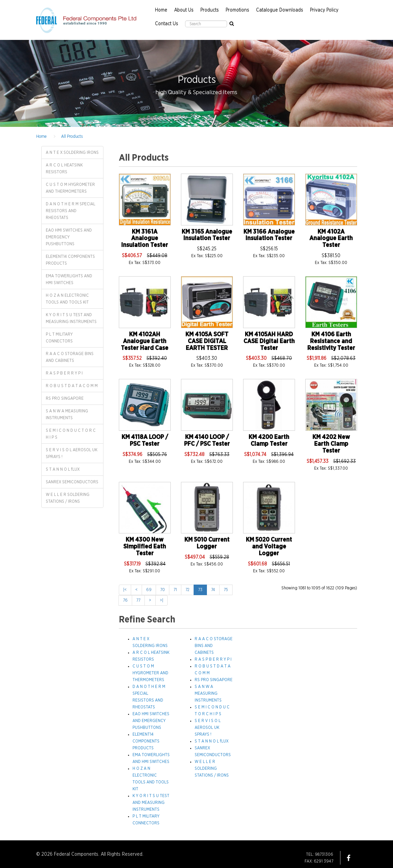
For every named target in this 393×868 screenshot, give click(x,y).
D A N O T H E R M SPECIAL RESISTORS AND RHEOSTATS (71, 211)
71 (175, 590)
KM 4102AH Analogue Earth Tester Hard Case (145, 341)
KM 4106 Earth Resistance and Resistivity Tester (331, 341)
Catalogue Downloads (280, 10)
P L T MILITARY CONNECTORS (59, 338)
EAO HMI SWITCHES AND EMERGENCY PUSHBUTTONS (69, 237)
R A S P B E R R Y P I (64, 373)
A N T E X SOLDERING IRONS (72, 152)
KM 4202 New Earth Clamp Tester (331, 444)
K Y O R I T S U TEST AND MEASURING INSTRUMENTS (71, 318)
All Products (72, 136)
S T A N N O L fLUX (63, 469)
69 (149, 590)
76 (125, 600)
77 (138, 600)
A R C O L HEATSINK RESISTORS (64, 168)
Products (210, 10)
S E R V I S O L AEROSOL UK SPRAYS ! (72, 453)
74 (213, 590)
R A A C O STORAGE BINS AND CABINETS (70, 357)
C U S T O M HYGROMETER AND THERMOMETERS (70, 188)
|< (125, 590)
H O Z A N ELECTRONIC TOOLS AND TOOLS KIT (67, 299)
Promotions (237, 10)
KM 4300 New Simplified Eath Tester (145, 547)
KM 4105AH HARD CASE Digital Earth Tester (269, 341)
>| (162, 600)
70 (163, 590)
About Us (184, 10)
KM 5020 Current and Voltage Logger (269, 547)
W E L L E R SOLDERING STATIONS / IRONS (68, 498)
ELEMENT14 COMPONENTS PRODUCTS (70, 260)
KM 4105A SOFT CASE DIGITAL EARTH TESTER (207, 341)
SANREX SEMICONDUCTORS (72, 482)
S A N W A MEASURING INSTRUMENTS (67, 414)
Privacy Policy (324, 10)
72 (187, 590)
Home (161, 10)
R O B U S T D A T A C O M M (72, 386)
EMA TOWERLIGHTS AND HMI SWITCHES (69, 279)
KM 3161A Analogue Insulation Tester (145, 239)
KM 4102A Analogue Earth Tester (331, 239)
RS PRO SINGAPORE (65, 398)
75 (226, 590)
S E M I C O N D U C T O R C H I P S (71, 434)
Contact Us (167, 24)
